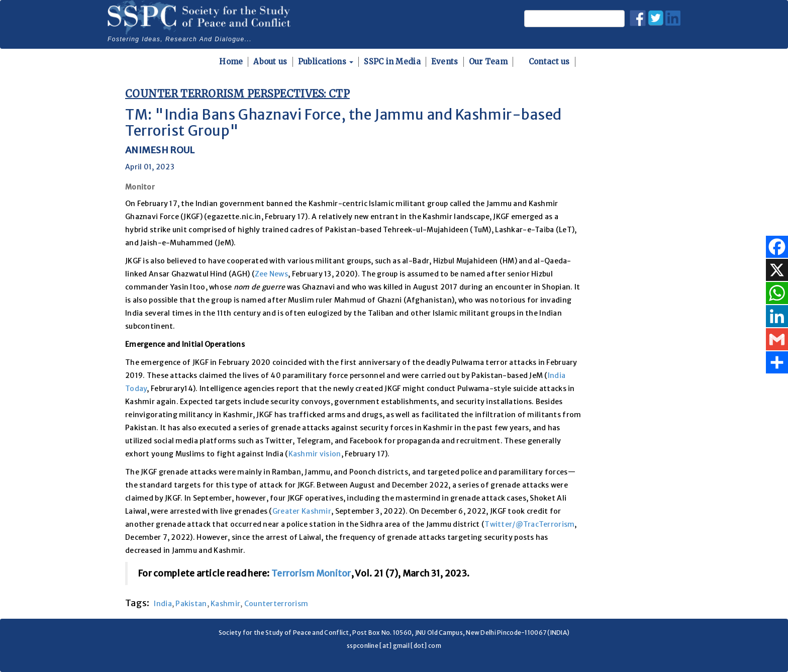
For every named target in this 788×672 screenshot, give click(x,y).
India (163, 604)
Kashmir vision (315, 454)
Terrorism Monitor (311, 573)
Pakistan (191, 604)
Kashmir (225, 604)
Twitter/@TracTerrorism (529, 524)
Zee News (271, 274)
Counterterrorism (276, 604)
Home (231, 62)
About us (270, 62)
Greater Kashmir (302, 511)
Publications (326, 62)
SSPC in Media (392, 62)
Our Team (488, 62)
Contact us (549, 62)
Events (445, 62)
